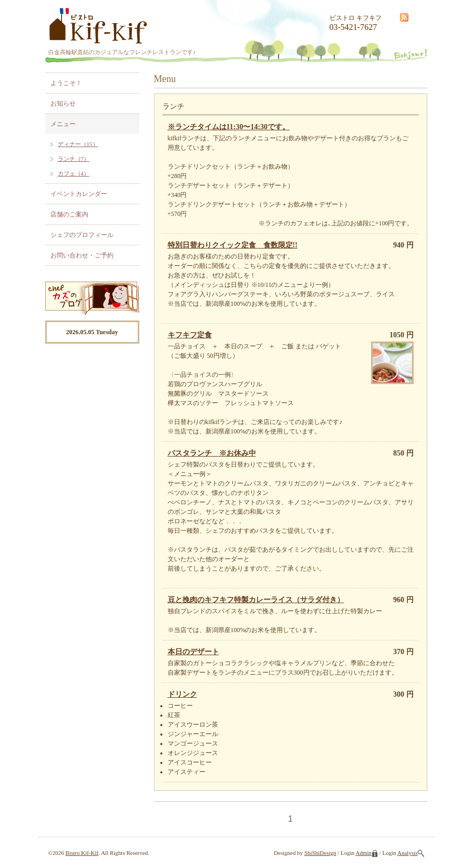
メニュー (63, 124)
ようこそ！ (66, 83)
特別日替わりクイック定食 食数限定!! (233, 245)
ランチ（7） (74, 159)
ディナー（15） (78, 144)
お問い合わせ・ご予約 (82, 255)
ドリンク (182, 694)
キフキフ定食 (190, 335)
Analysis (411, 853)
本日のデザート (193, 652)
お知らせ (63, 104)
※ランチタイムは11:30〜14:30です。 (229, 127)
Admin (367, 853)
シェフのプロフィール (82, 235)
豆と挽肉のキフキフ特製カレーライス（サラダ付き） (256, 600)
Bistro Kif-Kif (82, 853)
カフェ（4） (74, 173)
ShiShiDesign (320, 853)
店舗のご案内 (69, 214)
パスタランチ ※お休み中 (212, 453)
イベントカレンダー (79, 194)
